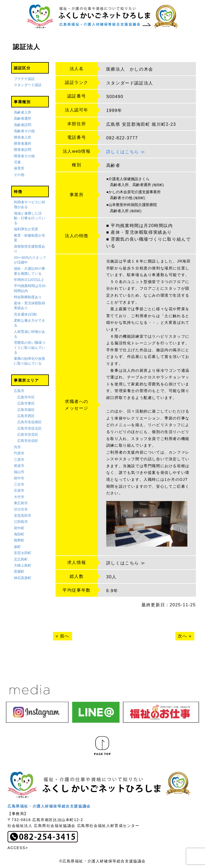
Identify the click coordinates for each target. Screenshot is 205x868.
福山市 (19, 472)
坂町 (17, 547)
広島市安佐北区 (29, 428)
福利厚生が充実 (26, 229)
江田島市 (21, 522)
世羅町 (19, 572)
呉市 (17, 447)
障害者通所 (23, 144)
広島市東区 (26, 403)
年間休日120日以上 (29, 280)
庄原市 (19, 490)
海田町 (19, 534)
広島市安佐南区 (29, 422)
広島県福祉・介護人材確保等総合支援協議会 (49, 806)
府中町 (19, 528)
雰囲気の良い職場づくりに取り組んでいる (29, 347)
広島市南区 (26, 410)
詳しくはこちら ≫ (126, 152)
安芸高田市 (23, 516)
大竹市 (19, 497)
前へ (65, 636)
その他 (19, 175)
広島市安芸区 (28, 435)
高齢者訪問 (23, 125)
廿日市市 (21, 509)
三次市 (19, 484)
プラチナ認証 (24, 79)
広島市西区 (26, 416)
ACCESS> (18, 848)
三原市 (19, 460)
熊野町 (19, 540)
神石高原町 (23, 578)
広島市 (19, 391)
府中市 (19, 478)
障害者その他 (24, 156)
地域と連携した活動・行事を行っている (29, 218)
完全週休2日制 (25, 314)
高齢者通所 (23, 119)
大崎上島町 (23, 565)
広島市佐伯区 (28, 441)
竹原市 (19, 453)
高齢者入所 (23, 112)
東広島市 (21, 503)
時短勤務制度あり (28, 297)
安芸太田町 (23, 553)
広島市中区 (26, 397)
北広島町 (21, 559)
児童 (17, 162)
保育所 (19, 169)
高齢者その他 (24, 131)
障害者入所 (23, 137)
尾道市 (19, 466)
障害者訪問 (23, 150)
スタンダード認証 (28, 85)
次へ (182, 636)
